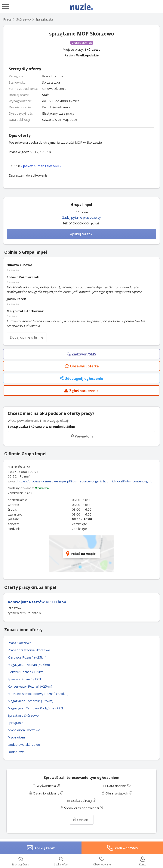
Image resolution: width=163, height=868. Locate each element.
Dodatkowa (16, 752)
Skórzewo (93, 49)
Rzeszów (15, 608)
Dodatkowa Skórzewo (24, 744)
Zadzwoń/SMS (126, 848)
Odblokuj (82, 820)
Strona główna (20, 861)
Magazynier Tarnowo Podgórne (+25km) (38, 708)
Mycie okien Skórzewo (24, 730)
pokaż (95, 223)
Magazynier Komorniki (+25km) (30, 701)
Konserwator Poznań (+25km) (30, 686)
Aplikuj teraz (81, 234)
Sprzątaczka (44, 19)
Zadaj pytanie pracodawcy (81, 217)
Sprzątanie (16, 723)
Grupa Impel (82, 205)
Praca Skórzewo (20, 643)
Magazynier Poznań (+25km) (29, 665)
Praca (7, 19)
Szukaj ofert (61, 861)
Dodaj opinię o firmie (27, 337)
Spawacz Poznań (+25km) (27, 679)
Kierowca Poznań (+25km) (27, 657)
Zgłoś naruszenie (81, 391)
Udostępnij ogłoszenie (81, 379)
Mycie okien (16, 737)
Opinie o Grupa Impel (26, 252)
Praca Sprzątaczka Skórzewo (29, 650)
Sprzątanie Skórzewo (23, 715)
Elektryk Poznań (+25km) (26, 672)
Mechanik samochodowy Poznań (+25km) (38, 694)
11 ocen (82, 212)
